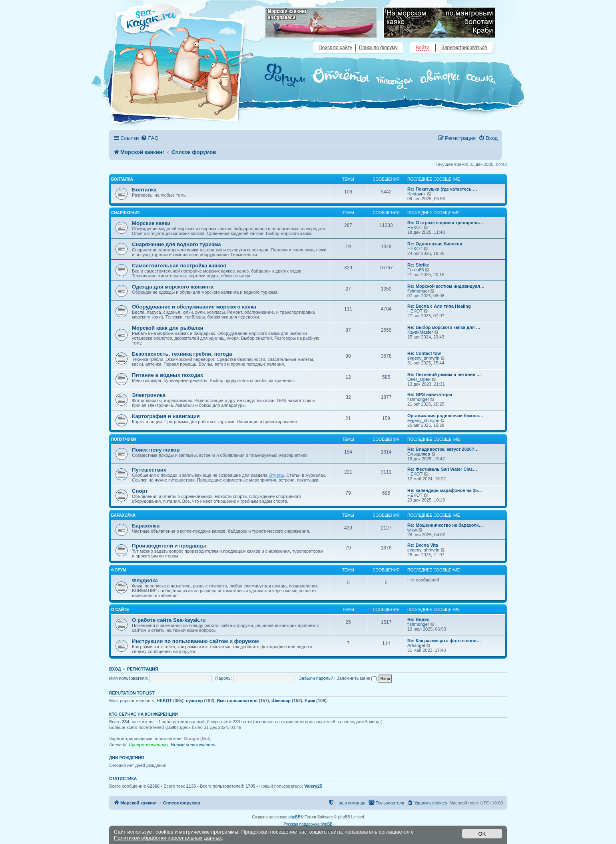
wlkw (412, 530)
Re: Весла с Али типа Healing (439, 306)
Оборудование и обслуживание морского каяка (194, 307)
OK (482, 834)
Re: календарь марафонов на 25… (445, 490)
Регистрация (143, 669)
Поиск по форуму (378, 48)
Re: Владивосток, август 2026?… (443, 449)
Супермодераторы (149, 744)
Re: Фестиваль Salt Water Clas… (442, 469)
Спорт (140, 491)
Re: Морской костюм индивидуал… (446, 286)
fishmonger (418, 291)
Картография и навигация (166, 416)
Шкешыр (281, 701)
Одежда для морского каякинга (173, 287)
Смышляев (419, 454)
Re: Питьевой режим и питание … (444, 374)
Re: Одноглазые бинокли (435, 244)
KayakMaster (420, 332)
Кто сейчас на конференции (144, 714)
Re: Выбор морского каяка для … (444, 327)
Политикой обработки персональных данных (168, 838)
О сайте (120, 610)
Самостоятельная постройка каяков (179, 266)
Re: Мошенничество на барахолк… (445, 525)
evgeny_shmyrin (423, 358)
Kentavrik (417, 194)
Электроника (149, 395)
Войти (423, 48)
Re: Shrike (418, 265)
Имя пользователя (237, 701)
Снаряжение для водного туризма (176, 244)
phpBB (295, 817)
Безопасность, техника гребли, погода (182, 354)
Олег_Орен (419, 379)
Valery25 (313, 786)
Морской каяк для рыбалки (168, 328)
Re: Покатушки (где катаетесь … (442, 189)
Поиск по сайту (335, 48)
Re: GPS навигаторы (430, 394)
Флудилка (145, 580)
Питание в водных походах (167, 375)
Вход (115, 669)
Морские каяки (151, 223)
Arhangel (416, 645)
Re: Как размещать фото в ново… (444, 641)
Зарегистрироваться (464, 48)
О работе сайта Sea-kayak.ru (169, 620)
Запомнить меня (357, 678)
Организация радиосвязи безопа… (445, 416)
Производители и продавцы (169, 546)
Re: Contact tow (424, 353)
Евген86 (416, 270)
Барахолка (123, 515)
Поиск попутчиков (156, 450)
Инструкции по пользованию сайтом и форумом (195, 641)
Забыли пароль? (316, 678)
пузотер (194, 701)
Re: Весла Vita (423, 545)
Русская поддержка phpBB (308, 824)
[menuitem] (150, 138)
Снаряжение (126, 213)
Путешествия (149, 470)
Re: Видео (418, 619)
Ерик (310, 701)
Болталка (122, 179)
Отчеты (276, 475)
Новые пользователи (193, 744)
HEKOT (415, 227)
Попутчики (124, 439)
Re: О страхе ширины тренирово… (445, 223)
